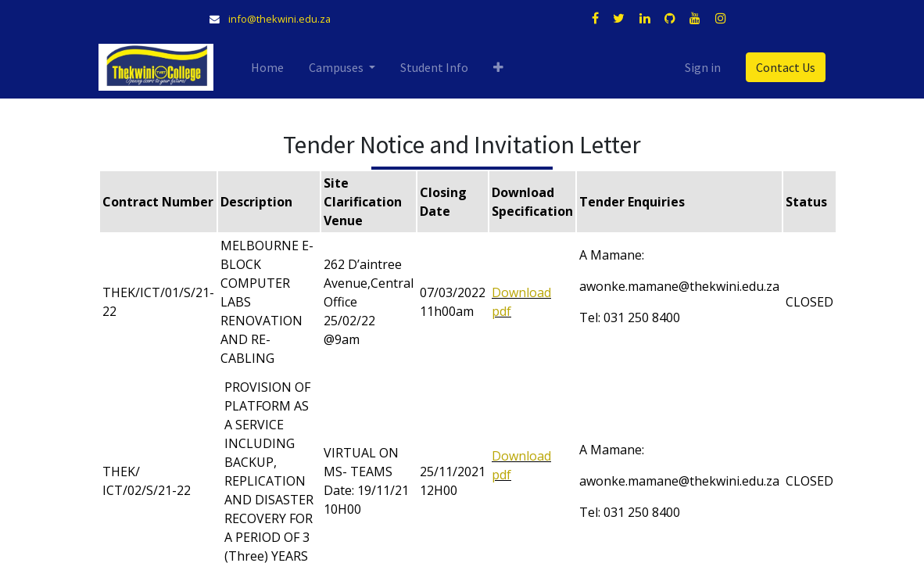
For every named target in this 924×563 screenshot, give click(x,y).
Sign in (703, 67)
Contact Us (786, 67)
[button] (498, 67)
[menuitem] (267, 67)
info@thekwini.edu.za (279, 19)
